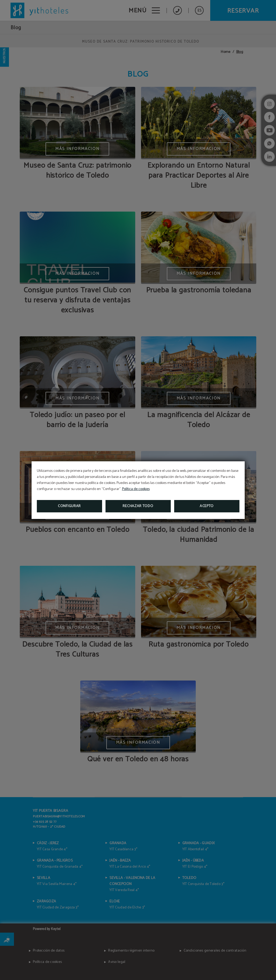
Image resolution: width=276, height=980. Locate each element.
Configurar (69, 506)
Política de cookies (136, 489)
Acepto (207, 506)
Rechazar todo (138, 506)
